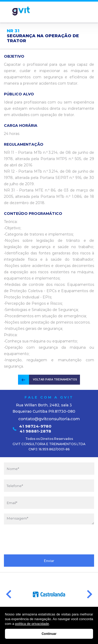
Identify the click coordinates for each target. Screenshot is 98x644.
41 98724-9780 (35, 426)
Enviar (49, 561)
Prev (9, 594)
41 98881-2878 (35, 431)
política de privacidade (32, 624)
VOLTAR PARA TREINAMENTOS (55, 380)
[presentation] (49, 539)
